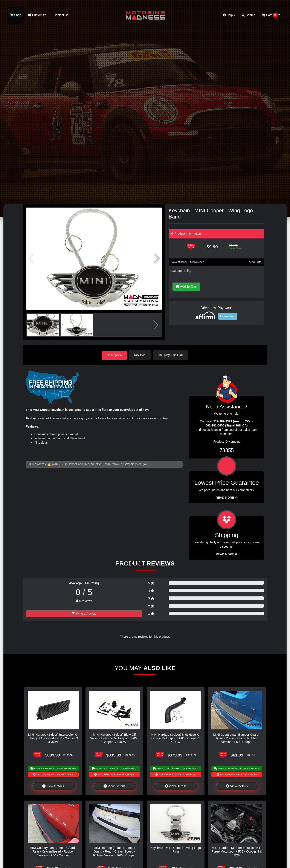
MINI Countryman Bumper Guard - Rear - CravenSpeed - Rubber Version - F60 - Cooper (237, 738)
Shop (16, 15)
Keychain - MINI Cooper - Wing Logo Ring (176, 849)
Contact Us (61, 15)
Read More (227, 497)
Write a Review (84, 613)
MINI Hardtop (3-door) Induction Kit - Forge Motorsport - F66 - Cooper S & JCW (237, 851)
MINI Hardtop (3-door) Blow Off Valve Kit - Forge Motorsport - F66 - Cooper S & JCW (114, 738)
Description (114, 355)
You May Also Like (171, 355)
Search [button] (249, 15)
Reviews (140, 355)
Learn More (228, 316)
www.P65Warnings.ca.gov (130, 464)
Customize (37, 15)
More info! (256, 262)
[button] (157, 259)
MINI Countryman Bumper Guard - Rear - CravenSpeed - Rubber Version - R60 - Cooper (53, 851)
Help (229, 15)
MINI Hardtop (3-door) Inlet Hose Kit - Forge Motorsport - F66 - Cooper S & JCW (176, 738)
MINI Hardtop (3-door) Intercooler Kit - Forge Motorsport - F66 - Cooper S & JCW (53, 738)
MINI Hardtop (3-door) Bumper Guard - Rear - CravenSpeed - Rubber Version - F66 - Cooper (114, 851)
